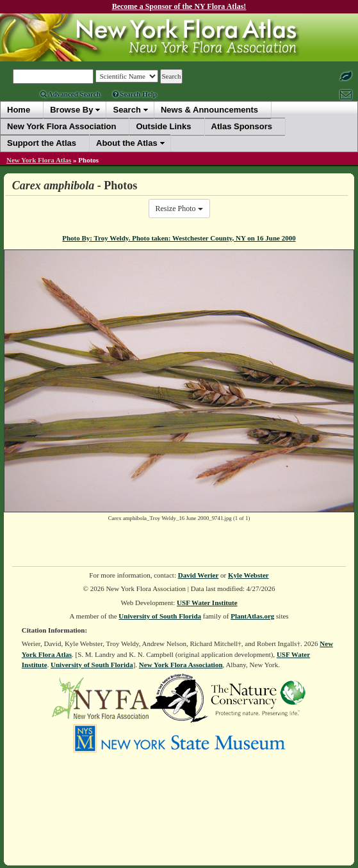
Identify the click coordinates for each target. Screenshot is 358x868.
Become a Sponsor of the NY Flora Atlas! (179, 6)
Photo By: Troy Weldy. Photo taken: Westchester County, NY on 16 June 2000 (179, 238)
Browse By (71, 110)
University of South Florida (160, 616)
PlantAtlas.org (252, 616)
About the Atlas (127, 143)
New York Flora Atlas (39, 160)
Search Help (135, 94)
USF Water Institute (207, 603)
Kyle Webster (248, 575)
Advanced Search (70, 94)
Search (126, 110)
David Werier (199, 575)
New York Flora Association (181, 665)
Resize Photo (179, 209)
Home (19, 110)
